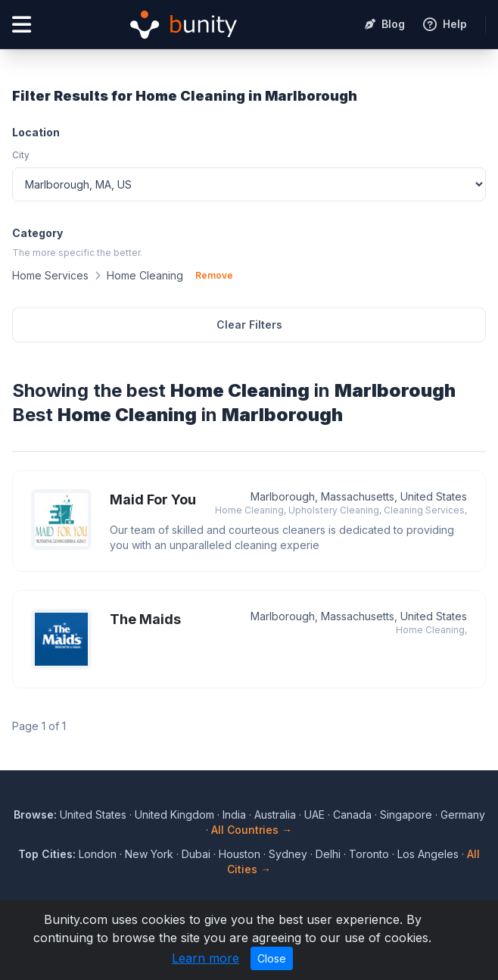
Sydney (288, 854)
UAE (314, 815)
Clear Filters (249, 325)
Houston (240, 854)
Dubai (196, 854)
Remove (214, 275)
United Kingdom (174, 815)
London (98, 854)
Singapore (406, 815)
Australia (275, 815)
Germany (463, 815)
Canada (352, 815)
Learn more (205, 958)
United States (93, 815)
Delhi (328, 854)
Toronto (369, 854)
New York (149, 854)
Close (272, 958)
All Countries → (252, 830)
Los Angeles (428, 854)
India (234, 815)
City (21, 155)
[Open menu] (22, 25)
